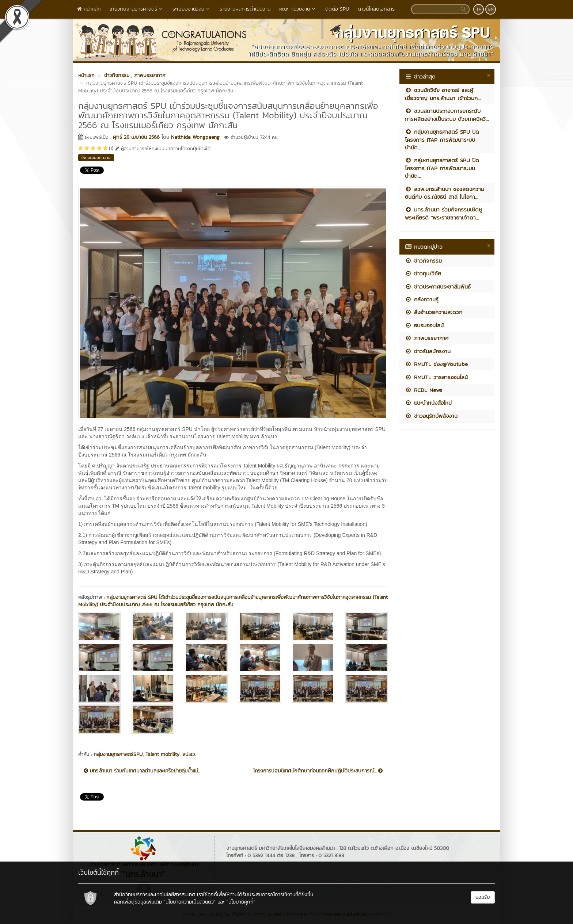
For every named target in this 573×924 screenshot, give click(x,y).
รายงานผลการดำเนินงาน (245, 9)
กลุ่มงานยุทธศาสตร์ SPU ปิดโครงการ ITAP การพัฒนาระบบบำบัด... (442, 140)
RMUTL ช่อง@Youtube (436, 364)
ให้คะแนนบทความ (96, 157)
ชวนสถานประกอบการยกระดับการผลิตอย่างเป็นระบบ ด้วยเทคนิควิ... (447, 115)
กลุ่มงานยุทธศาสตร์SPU (118, 754)
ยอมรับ (483, 897)
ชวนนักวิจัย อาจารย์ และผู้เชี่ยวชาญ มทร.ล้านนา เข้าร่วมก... (443, 94)
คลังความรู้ (422, 299)
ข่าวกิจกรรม (423, 261)
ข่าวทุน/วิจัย (423, 273)
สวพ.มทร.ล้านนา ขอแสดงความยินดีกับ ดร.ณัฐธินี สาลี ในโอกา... (445, 193)
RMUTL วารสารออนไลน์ (436, 377)
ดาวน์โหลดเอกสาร (376, 9)
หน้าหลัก (89, 9)
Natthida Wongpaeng (195, 137)
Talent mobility (162, 754)
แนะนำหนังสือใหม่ (428, 403)
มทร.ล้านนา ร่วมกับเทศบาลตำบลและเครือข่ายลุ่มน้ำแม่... (142, 771)
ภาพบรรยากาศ (427, 338)
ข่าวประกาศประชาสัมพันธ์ (438, 287)
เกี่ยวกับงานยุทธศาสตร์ (137, 9)
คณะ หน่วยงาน (298, 9)
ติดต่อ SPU (337, 9)
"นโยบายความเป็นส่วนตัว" (190, 902)
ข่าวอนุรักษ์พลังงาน (431, 416)
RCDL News (424, 390)
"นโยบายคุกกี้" (241, 902)
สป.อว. (189, 754)
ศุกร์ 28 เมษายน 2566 (136, 137)
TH (479, 9)
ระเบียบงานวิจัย (192, 9)
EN (491, 9)
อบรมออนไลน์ (424, 325)
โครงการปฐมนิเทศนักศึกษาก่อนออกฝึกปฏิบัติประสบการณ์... (318, 771)
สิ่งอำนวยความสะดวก (434, 312)
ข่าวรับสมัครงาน (428, 351)
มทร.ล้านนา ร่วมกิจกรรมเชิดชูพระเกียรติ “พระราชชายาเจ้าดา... (443, 213)
